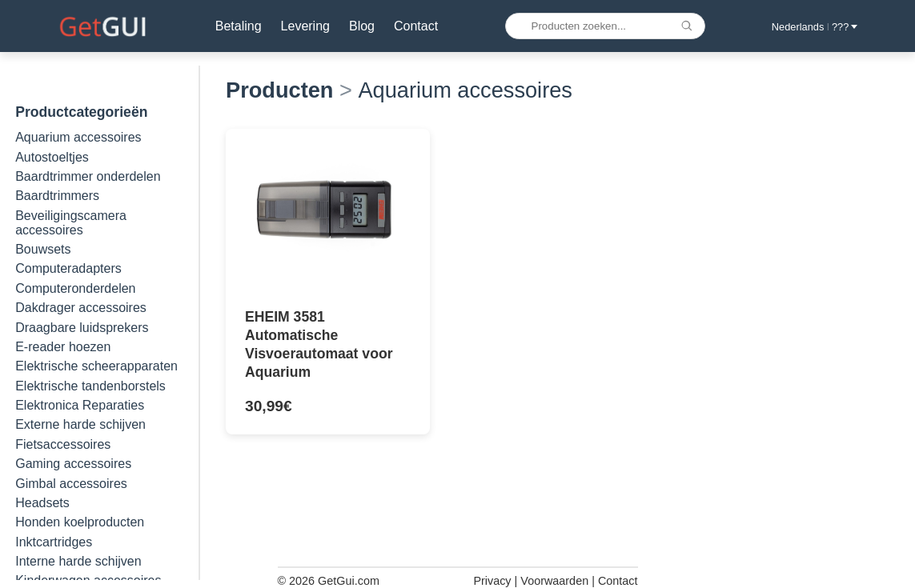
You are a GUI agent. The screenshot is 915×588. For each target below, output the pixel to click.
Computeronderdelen (75, 288)
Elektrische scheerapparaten (96, 366)
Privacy (492, 581)
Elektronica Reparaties (80, 405)
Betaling (239, 26)
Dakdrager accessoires (81, 308)
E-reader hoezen (63, 347)
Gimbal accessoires (71, 484)
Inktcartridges (54, 542)
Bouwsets (43, 249)
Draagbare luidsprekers (82, 328)
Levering (305, 26)
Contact (416, 26)
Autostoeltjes (52, 157)
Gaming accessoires (73, 464)
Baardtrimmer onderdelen (88, 176)
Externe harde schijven (80, 424)
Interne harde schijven (78, 561)
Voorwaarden (554, 581)
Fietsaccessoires (63, 444)
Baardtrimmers (57, 196)
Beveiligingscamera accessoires (71, 223)
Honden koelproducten (80, 522)
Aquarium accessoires (78, 137)
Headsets (42, 503)
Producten (279, 90)
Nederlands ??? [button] (815, 27)
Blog (362, 26)
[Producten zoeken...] (605, 26)
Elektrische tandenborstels (90, 386)
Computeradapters (68, 268)
